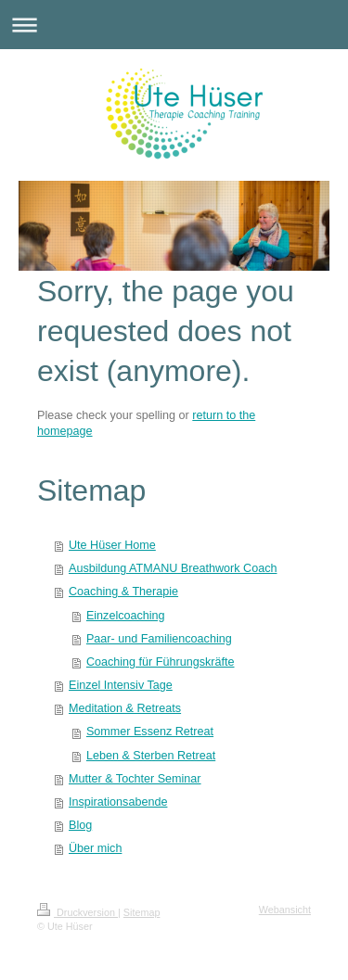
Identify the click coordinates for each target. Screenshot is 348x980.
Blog (80, 825)
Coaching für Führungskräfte (161, 662)
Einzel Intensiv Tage (121, 685)
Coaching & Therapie (123, 592)
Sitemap (142, 912)
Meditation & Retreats (125, 708)
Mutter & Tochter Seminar (135, 779)
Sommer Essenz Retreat (150, 732)
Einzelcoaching (126, 616)
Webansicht (285, 910)
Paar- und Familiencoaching (159, 639)
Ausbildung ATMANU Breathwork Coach (173, 568)
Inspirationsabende (118, 802)
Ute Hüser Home (112, 545)
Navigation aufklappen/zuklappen (174, 25)
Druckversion (77, 912)
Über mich (95, 848)
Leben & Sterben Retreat (151, 756)
